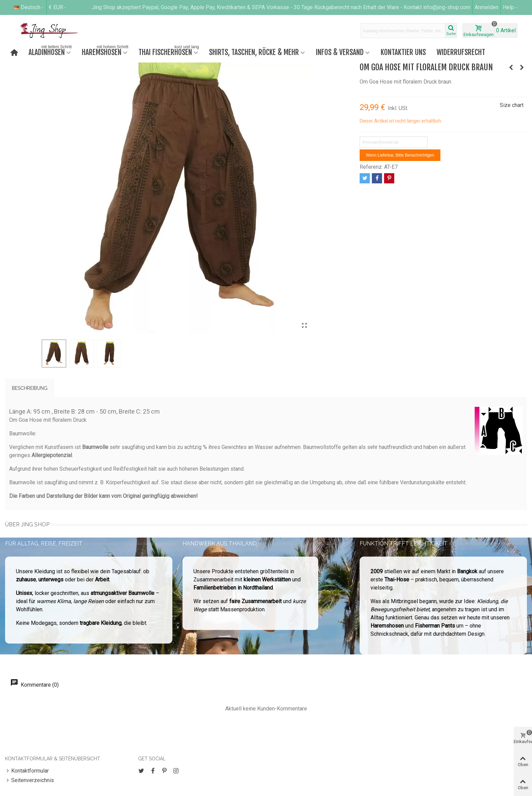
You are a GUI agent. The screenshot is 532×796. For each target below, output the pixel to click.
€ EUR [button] (58, 7)
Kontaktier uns (403, 52)
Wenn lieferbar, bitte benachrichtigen (400, 155)
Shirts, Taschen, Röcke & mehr (254, 52)
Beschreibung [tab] (30, 388)
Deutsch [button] (29, 7)
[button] (510, 7)
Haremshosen (106, 51)
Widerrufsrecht (461, 52)
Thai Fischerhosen (169, 51)
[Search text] (403, 31)
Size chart (512, 105)
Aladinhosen (51, 51)
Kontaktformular (27, 771)
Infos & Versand (340, 52)
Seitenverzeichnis (30, 780)
